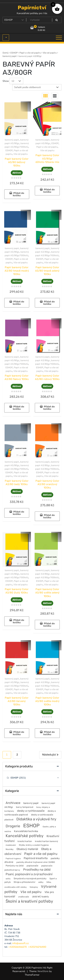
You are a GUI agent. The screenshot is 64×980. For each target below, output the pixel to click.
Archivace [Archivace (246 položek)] (13, 803)
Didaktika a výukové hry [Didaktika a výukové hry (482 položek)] (36, 819)
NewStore (43, 971)
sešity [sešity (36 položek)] (8, 879)
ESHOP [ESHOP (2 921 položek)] (31, 826)
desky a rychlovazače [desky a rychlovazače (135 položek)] (31, 811)
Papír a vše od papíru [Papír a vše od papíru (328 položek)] (41, 854)
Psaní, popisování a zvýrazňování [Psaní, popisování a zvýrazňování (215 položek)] (29, 874)
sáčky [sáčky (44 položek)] (41, 882)
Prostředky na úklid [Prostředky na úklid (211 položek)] (37, 870)
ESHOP (14, 53)
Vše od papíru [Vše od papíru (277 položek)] (31, 892)
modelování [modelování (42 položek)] (11, 845)
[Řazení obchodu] (37, 87)
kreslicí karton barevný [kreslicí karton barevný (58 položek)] (47, 841)
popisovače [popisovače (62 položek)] (32, 866)
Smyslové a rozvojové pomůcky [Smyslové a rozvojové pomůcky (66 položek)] (30, 878)
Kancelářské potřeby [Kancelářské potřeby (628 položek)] (25, 836)
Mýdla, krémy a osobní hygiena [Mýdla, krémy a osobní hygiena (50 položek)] (34, 845)
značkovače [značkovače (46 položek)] (24, 897)
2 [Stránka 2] (17, 755)
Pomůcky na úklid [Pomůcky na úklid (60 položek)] (15, 866)
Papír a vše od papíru (30, 53)
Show (6, 81)
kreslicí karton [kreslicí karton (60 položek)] (25, 841)
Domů (6, 53)
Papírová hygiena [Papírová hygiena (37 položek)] (13, 859)
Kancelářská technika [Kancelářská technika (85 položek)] (26, 831)
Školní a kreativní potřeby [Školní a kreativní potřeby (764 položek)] (29, 901)
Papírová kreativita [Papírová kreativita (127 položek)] (36, 858)
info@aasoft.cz (20, 943)
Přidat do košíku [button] (19, 194)
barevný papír (10, 56)
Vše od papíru (50, 53)
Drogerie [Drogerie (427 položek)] (13, 826)
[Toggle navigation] (59, 38)
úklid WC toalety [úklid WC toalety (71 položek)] (40, 897)
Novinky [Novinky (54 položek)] (10, 849)
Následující (49, 755)
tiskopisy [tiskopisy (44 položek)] (34, 887)
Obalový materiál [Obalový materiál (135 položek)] (27, 849)
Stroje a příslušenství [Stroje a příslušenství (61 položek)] (24, 882)
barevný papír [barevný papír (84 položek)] (31, 803)
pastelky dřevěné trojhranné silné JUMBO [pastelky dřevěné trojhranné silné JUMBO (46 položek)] (36, 862)
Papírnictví (32, 8)
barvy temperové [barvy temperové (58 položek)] (25, 807)
